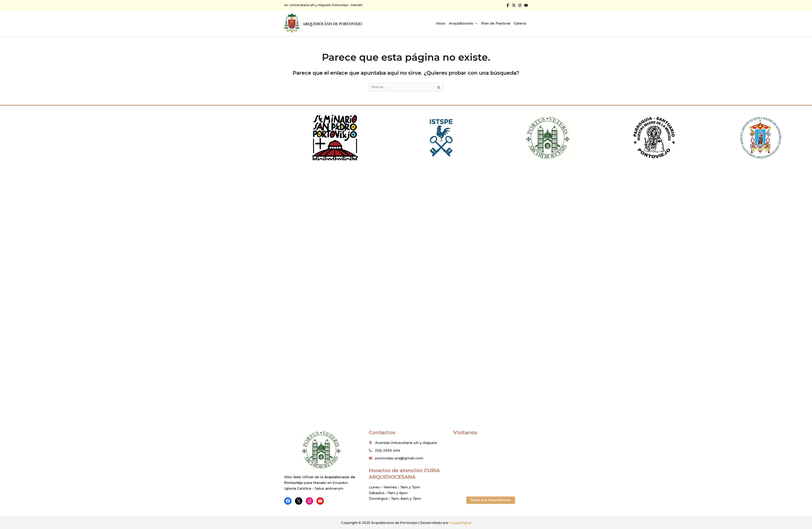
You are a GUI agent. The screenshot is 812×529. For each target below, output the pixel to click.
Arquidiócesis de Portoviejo (333, 24)
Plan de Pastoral (496, 23)
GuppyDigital (460, 523)
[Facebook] (508, 5)
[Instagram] (520, 5)
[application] (475, 23)
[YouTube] (526, 5)
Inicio (441, 23)
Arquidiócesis (463, 23)
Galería (520, 23)
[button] (491, 500)
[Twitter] (514, 5)
